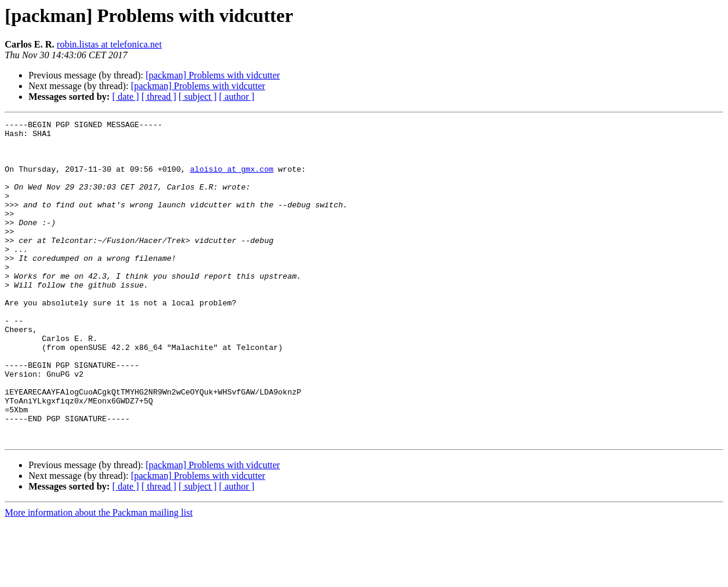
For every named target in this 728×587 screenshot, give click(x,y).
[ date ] (126, 97)
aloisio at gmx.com (232, 179)
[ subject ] (198, 97)
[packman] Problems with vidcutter (213, 75)
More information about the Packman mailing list (99, 577)
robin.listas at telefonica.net (110, 44)
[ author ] (237, 97)
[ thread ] (159, 97)
